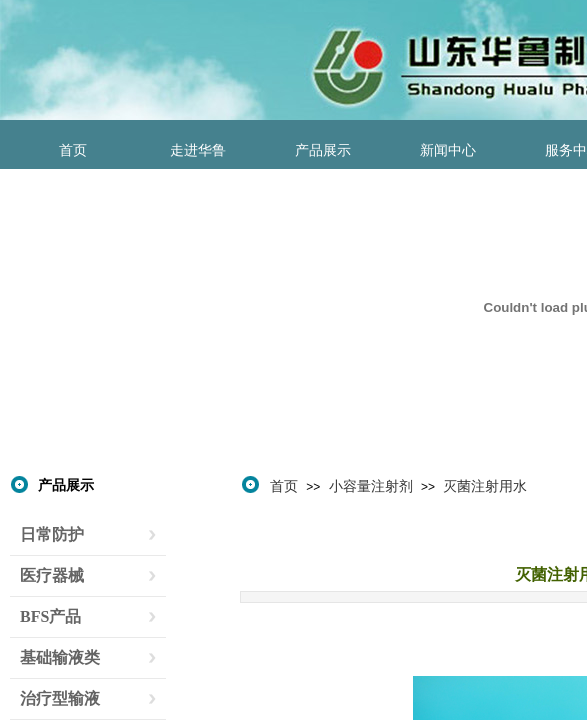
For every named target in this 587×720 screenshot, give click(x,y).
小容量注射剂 (371, 486)
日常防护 (52, 534)
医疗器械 (52, 575)
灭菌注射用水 (485, 486)
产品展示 (323, 150)
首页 (73, 150)
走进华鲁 (198, 150)
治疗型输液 (60, 698)
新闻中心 (448, 150)
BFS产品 (50, 616)
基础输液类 (60, 657)
